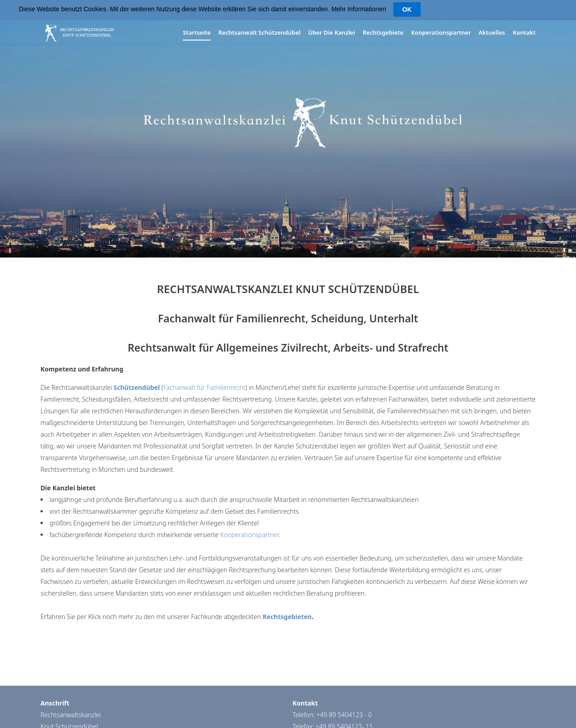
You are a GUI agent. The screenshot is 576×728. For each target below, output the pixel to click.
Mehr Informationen (358, 9)
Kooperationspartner (249, 534)
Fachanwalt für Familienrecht (204, 387)
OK (407, 9)
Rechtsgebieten (287, 616)
